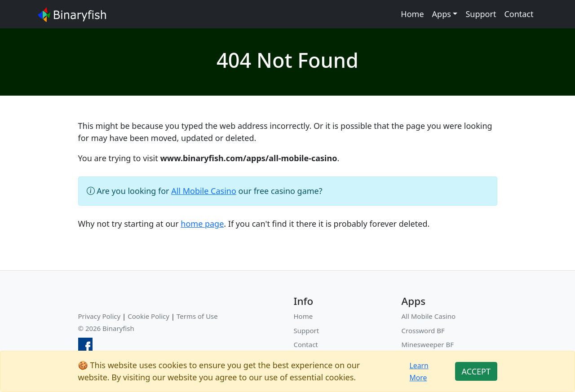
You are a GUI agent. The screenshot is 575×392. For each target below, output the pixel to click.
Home (412, 14)
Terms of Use (197, 316)
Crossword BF (423, 330)
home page (202, 224)
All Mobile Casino (204, 191)
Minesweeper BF (428, 344)
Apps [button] (442, 14)
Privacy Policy (100, 316)
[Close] (476, 372)
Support (481, 14)
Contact (519, 14)
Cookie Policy (148, 316)
